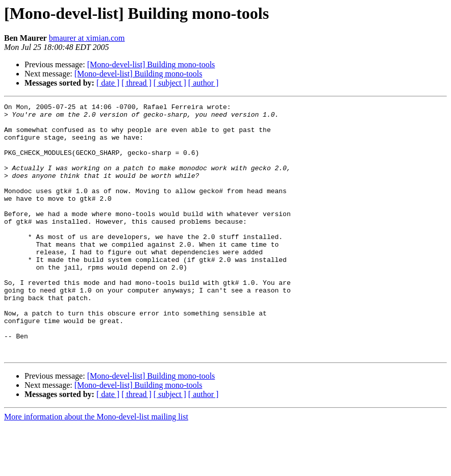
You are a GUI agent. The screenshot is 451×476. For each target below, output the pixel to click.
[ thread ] (136, 83)
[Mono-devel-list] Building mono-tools (151, 64)
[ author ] (204, 83)
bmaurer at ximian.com (87, 38)
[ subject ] (170, 83)
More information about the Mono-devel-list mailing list (96, 467)
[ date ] (108, 83)
